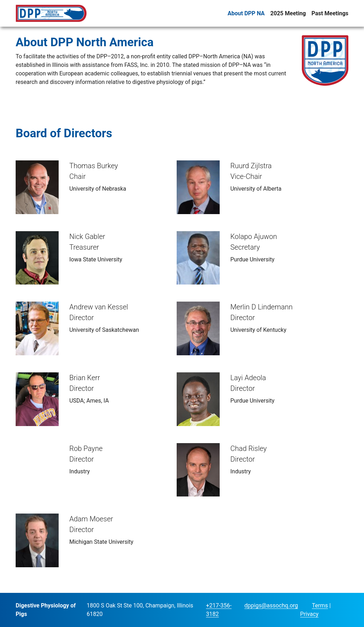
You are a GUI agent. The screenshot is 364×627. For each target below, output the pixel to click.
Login (305, 606)
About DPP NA (246, 13)
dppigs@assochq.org (271, 605)
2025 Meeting (288, 13)
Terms (320, 605)
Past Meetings (330, 13)
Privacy (309, 614)
